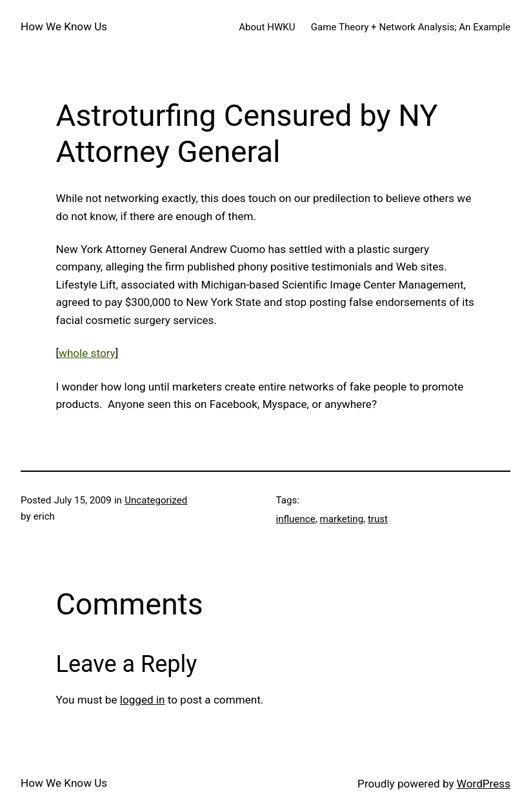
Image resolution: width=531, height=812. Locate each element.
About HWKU (267, 27)
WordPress (484, 784)
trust (378, 519)
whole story (87, 353)
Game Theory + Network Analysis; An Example (411, 27)
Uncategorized (156, 500)
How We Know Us (64, 26)
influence (296, 519)
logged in (143, 700)
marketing (342, 519)
